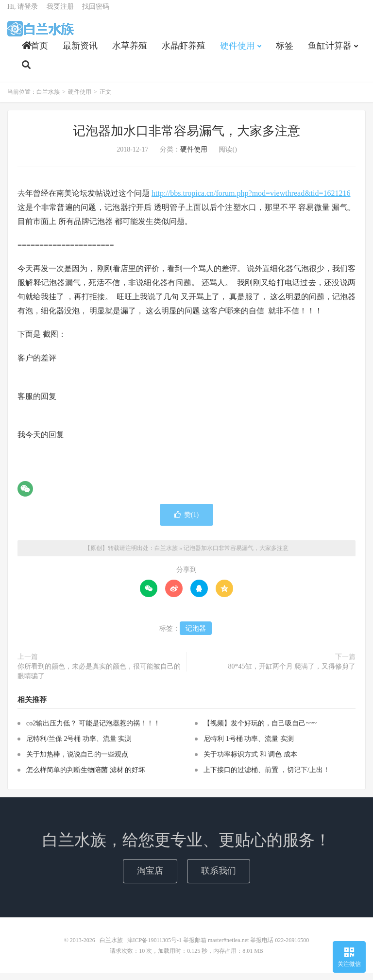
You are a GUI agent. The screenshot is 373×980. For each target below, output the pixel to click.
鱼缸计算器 (330, 52)
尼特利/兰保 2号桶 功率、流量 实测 (79, 746)
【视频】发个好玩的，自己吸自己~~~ (260, 731)
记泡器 (196, 635)
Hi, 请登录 (23, 12)
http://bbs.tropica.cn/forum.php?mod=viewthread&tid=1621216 (251, 200)
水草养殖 (130, 52)
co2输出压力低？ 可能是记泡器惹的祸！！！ (93, 731)
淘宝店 (150, 877)
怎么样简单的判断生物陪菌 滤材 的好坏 (86, 777)
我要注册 (60, 12)
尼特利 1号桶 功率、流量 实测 (249, 746)
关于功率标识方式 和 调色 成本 (250, 762)
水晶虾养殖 (184, 52)
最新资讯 (80, 52)
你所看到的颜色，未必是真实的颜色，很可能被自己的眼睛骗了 (99, 678)
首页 (35, 52)
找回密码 (96, 12)
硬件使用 (237, 52)
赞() (186, 522)
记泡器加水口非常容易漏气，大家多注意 (186, 138)
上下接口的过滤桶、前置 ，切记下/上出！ (266, 777)
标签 (285, 52)
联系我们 (219, 877)
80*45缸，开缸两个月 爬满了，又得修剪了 (292, 673)
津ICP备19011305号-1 (154, 947)
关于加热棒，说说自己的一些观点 (77, 762)
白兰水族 (41, 34)
